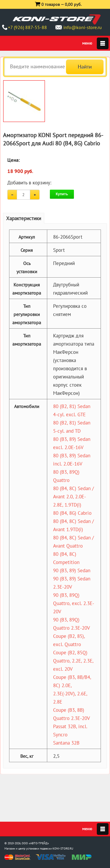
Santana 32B (66, 743)
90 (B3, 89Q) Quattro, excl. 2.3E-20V (74, 603)
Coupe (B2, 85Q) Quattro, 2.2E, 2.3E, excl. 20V (73, 661)
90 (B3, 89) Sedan (72, 570)
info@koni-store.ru (83, 27)
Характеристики (24, 218)
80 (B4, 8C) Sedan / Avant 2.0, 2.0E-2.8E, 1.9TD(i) (73, 497)
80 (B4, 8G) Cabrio (72, 513)
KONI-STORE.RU (63, 849)
